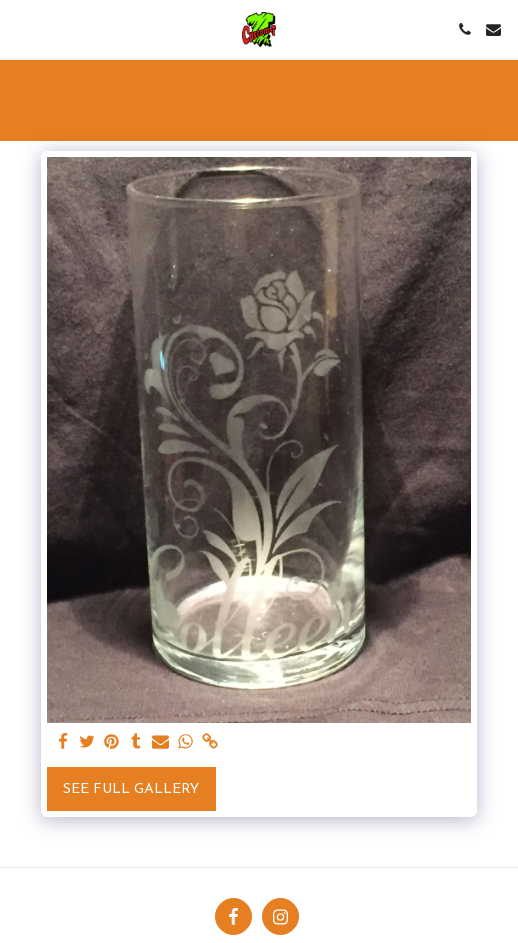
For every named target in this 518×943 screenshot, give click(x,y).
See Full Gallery (131, 789)
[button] (22, 29)
